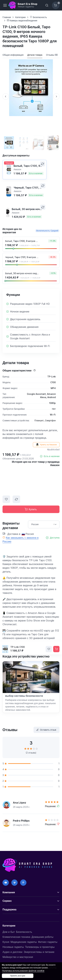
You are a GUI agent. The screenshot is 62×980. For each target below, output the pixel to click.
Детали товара (35, 55)
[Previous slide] (6, 96)
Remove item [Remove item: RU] (54, 524)
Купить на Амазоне (46, 445)
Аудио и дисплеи (12, 952)
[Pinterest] (23, 883)
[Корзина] (56, 5)
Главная (7, 17)
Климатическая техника (16, 937)
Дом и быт (9, 932)
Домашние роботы (42, 937)
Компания (9, 892)
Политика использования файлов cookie (23, 971)
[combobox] (44, 524)
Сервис (7, 901)
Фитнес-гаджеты (48, 942)
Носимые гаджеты (13, 947)
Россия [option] (40, 524)
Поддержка (9, 909)
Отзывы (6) (52, 55)
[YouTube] (6, 883)
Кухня (6, 942)
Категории (20, 17)
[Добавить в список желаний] (6, 499)
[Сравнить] (42, 164)
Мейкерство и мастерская (18, 957)
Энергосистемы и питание (39, 952)
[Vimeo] (14, 883)
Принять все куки (18, 976)
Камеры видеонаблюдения (22, 20)
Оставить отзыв (46, 730)
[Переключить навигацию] (5, 5)
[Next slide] (56, 96)
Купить (31, 509)
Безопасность (38, 17)
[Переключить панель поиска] (47, 5)
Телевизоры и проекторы (40, 947)
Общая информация (13, 55)
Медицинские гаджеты (24, 942)
